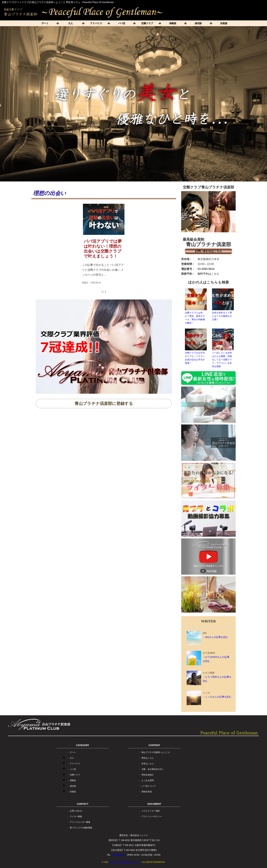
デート (45, 23)
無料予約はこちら (208, 274)
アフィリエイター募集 (80, 822)
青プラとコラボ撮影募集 (81, 828)
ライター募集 (76, 816)
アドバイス (96, 23)
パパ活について (149, 786)
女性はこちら (148, 764)
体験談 (173, 23)
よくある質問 (148, 780)
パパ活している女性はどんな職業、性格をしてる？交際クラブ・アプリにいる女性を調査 (223, 348)
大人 (70, 23)
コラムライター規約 (151, 811)
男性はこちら (148, 758)
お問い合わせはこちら (208, 251)
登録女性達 (147, 792)
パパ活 (122, 23)
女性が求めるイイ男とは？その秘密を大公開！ (223, 305)
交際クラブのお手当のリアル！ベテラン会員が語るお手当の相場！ (196, 346)
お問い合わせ (76, 811)
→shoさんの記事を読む (215, 637)
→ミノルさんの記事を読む (217, 697)
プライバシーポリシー (152, 816)
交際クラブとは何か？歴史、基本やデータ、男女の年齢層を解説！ (196, 306)
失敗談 (224, 23)
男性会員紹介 (148, 775)
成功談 (198, 23)
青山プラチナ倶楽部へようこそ (156, 752)
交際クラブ (147, 23)
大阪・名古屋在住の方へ (153, 769)
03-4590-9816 (206, 269)
